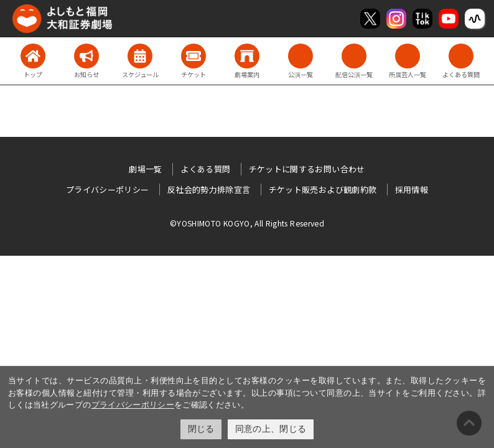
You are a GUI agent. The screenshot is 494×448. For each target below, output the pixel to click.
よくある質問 (205, 169)
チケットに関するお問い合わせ (307, 169)
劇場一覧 (145, 169)
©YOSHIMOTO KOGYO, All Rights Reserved (247, 223)
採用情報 (412, 189)
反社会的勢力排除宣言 (209, 189)
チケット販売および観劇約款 (323, 189)
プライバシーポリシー (133, 405)
